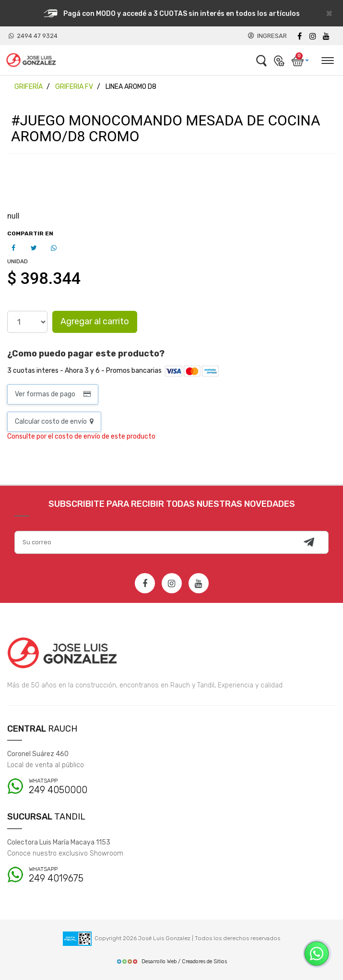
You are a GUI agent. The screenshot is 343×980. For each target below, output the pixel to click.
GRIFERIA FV (74, 87)
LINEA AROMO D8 (131, 87)
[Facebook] (299, 36)
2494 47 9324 (33, 36)
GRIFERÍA (29, 87)
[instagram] (313, 36)
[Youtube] (326, 36)
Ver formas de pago (53, 394)
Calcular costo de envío (54, 422)
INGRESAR (267, 36)
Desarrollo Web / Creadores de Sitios (171, 962)
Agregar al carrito (95, 321)
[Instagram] (172, 583)
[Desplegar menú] (327, 59)
